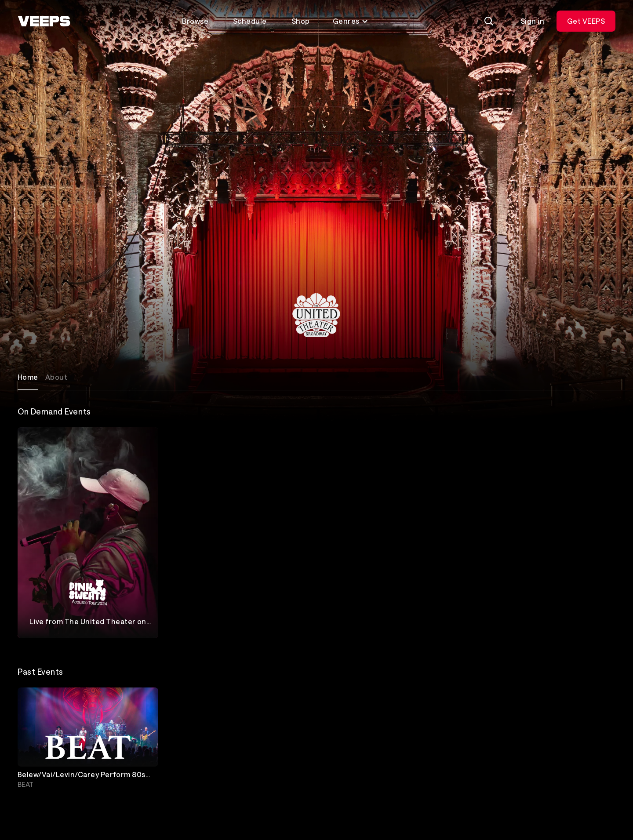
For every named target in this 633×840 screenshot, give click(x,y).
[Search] (489, 21)
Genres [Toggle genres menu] (351, 21)
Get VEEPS (586, 21)
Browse (195, 21)
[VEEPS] (44, 21)
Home (28, 377)
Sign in (532, 21)
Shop (301, 21)
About (56, 377)
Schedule (250, 21)
